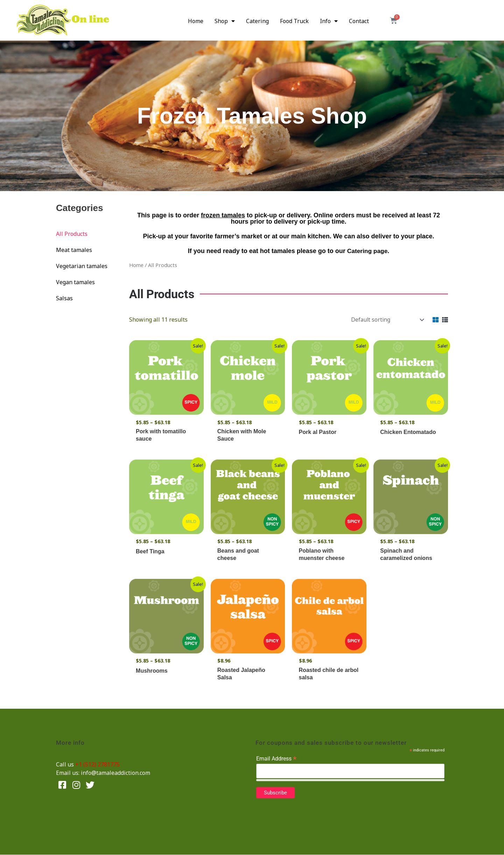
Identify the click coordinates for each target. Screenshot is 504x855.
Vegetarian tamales (82, 266)
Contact (359, 21)
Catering (257, 21)
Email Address (276, 759)
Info (329, 21)
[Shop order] (385, 320)
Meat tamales (74, 250)
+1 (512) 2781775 (97, 765)
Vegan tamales (75, 282)
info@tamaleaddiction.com (115, 773)
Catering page (367, 251)
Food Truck (294, 21)
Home (196, 21)
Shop (225, 21)
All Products (72, 234)
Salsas (64, 298)
